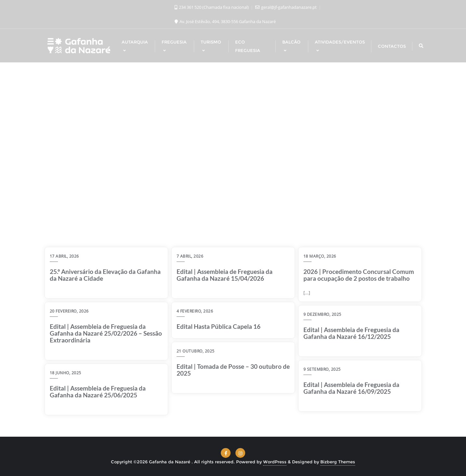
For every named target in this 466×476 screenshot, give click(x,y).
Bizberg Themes (338, 462)
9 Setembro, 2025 (322, 369)
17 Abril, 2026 (64, 256)
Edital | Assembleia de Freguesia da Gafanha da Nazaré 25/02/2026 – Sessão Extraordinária (106, 334)
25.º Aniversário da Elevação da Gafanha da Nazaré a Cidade (105, 275)
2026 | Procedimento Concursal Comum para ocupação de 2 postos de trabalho (359, 275)
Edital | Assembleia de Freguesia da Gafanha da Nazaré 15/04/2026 (225, 275)
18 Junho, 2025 (66, 373)
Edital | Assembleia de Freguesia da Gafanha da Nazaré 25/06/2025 (98, 392)
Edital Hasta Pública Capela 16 (219, 327)
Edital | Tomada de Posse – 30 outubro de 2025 (233, 370)
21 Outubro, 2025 (196, 351)
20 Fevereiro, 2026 (69, 311)
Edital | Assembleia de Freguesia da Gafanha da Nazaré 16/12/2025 (351, 333)
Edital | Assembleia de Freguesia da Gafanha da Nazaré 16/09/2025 (351, 388)
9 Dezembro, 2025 (322, 314)
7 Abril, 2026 (190, 256)
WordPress (275, 462)
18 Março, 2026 (320, 256)
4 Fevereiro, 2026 (195, 311)
